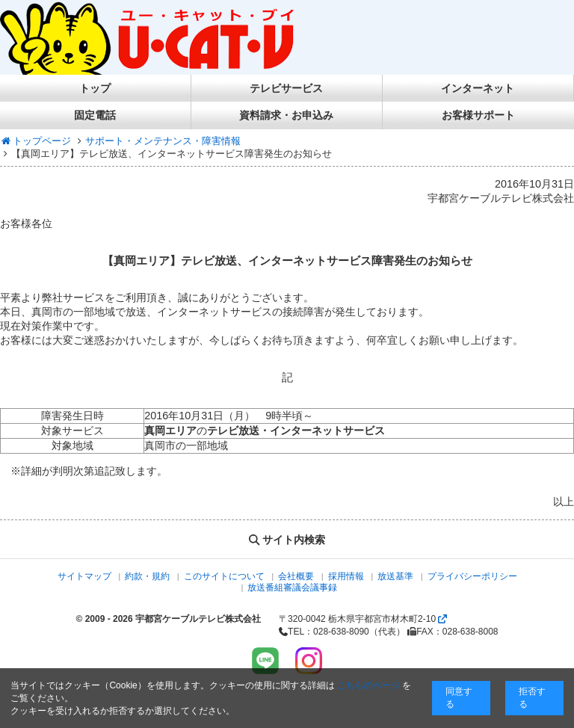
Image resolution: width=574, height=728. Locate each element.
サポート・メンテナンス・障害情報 (163, 141)
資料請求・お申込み (286, 115)
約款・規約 (147, 576)
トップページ (36, 141)
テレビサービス (286, 88)
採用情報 (346, 576)
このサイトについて (224, 576)
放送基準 (395, 576)
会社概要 (296, 576)
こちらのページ (368, 685)
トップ (95, 88)
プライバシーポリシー (472, 576)
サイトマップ (84, 576)
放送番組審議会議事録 (292, 587)
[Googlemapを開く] (442, 619)
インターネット (478, 88)
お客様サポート (478, 115)
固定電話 (95, 115)
